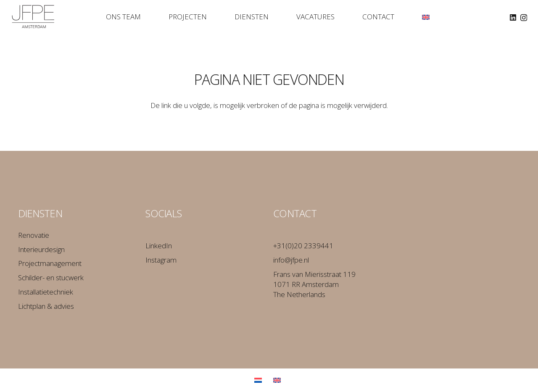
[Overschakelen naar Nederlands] (260, 380)
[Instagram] (524, 18)
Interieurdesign (41, 249)
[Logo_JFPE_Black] (33, 17)
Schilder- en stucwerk (51, 278)
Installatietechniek (46, 292)
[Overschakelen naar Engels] (278, 380)
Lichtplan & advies (46, 306)
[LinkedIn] (513, 17)
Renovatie (34, 235)
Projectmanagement (50, 263)
